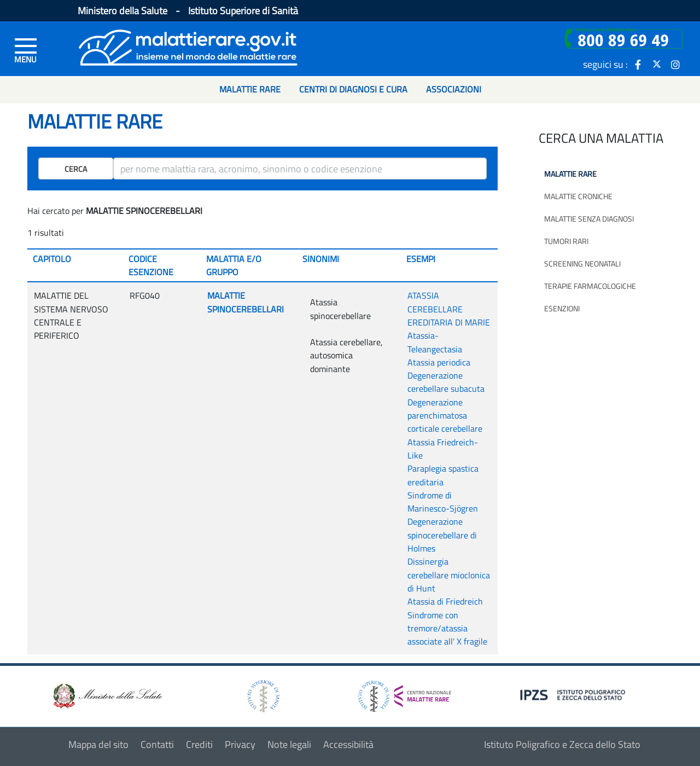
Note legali (289, 744)
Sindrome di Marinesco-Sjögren (443, 502)
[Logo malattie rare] (188, 46)
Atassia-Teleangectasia (435, 342)
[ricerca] (300, 169)
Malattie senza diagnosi (589, 219)
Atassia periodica (439, 362)
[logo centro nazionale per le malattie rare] (405, 694)
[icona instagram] (675, 64)
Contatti (157, 744)
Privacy (240, 744)
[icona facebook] (638, 64)
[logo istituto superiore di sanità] (262, 695)
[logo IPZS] (574, 694)
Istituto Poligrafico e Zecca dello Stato (562, 744)
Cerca (76, 169)
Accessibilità (348, 744)
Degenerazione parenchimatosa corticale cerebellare (445, 416)
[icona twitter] (657, 64)
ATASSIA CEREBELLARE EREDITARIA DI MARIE (449, 309)
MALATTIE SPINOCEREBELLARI (246, 302)
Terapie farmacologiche (590, 286)
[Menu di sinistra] (26, 50)
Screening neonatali (582, 263)
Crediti (199, 744)
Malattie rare (570, 174)
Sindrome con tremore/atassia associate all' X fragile (447, 628)
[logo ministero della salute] (107, 695)
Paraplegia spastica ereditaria (443, 475)
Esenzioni (562, 308)
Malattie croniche (578, 196)
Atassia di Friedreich (445, 601)
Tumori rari (566, 241)
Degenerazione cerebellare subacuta (446, 382)
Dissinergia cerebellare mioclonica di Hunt (449, 575)
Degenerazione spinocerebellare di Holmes (442, 535)
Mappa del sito (98, 744)
